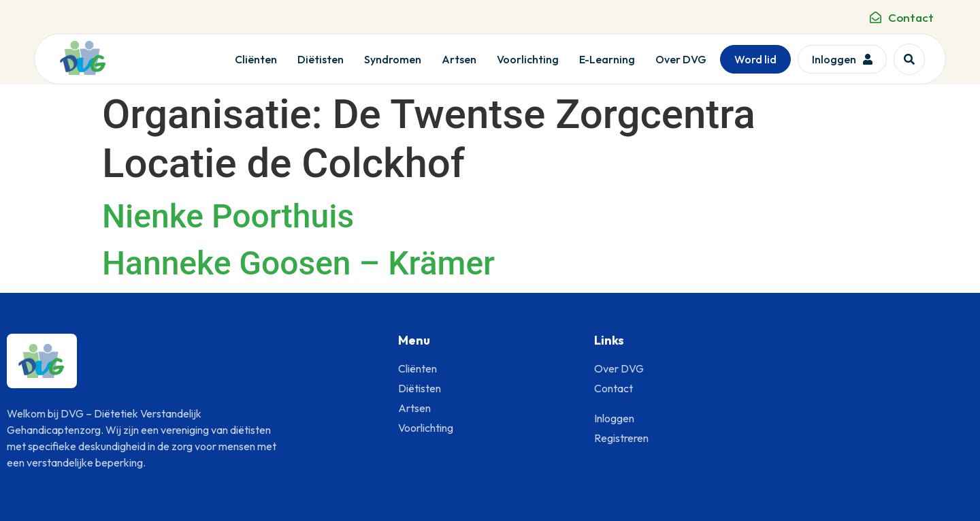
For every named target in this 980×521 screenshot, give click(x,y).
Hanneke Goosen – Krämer (298, 263)
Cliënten (256, 59)
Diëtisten (321, 59)
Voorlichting (528, 59)
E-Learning (607, 59)
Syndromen (393, 59)
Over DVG (681, 59)
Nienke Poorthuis (228, 216)
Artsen (459, 59)
